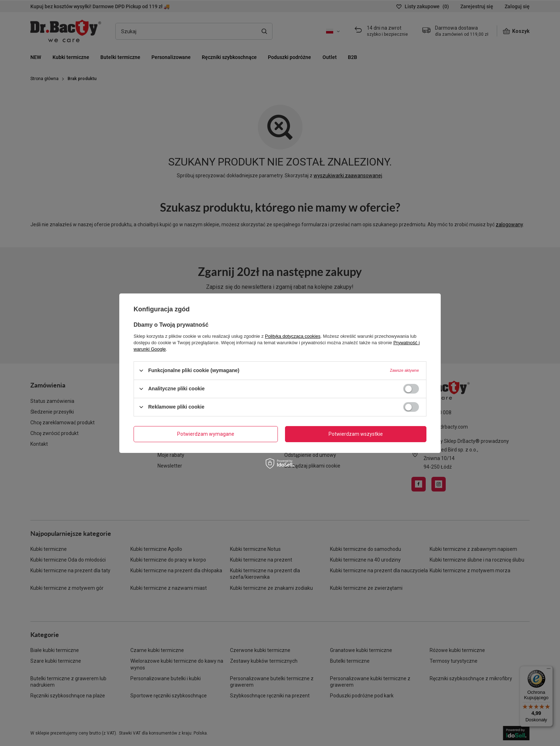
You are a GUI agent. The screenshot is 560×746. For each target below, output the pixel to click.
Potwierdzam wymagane (206, 434)
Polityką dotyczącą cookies (293, 336)
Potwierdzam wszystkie (356, 434)
